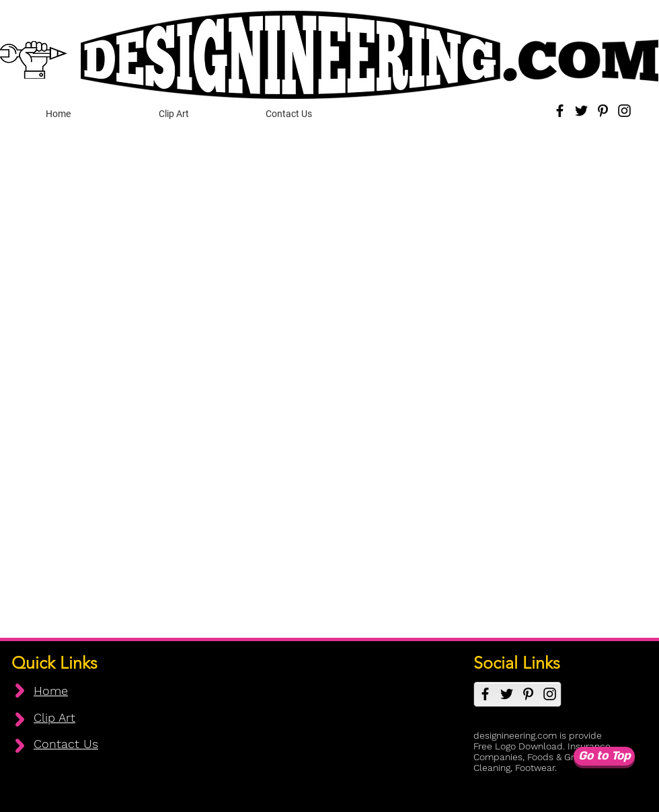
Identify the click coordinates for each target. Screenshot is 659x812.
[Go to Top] (604, 756)
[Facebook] (560, 111)
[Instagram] (624, 111)
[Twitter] (581, 111)
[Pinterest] (603, 111)
